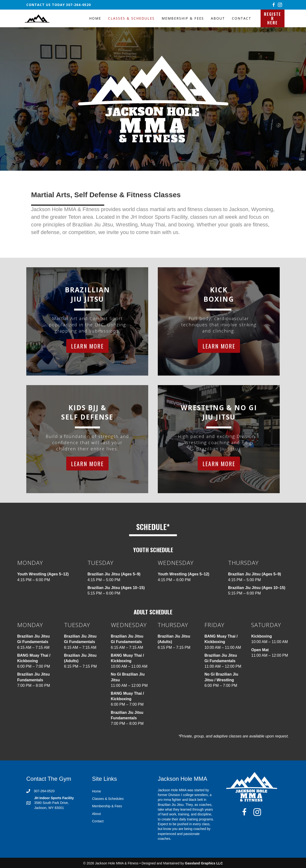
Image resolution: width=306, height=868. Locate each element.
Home (95, 18)
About (218, 18)
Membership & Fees (183, 18)
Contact (242, 18)
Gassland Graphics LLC (204, 863)
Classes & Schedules (131, 18)
